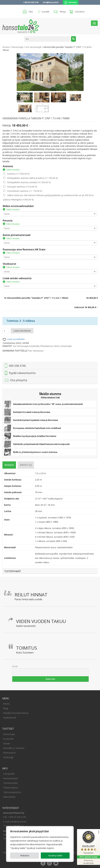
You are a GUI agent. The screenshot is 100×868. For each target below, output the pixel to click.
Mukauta (25, 855)
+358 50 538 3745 (31, 2)
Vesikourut (9, 264)
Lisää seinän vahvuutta (17, 278)
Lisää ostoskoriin (22, 331)
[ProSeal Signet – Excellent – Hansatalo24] (88, 843)
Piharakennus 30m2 (50, 346)
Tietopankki (9, 774)
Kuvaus (9, 465)
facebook (43, 863)
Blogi (6, 708)
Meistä (6, 704)
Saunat (7, 743)
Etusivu (6, 47)
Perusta (7, 221)
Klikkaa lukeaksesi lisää (50, 398)
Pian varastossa (36, 351)
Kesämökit (34, 346)
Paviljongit (8, 757)
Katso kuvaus (13, 170)
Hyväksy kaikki (55, 855)
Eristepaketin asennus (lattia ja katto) (32, 178)
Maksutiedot (9, 797)
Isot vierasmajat (33, 47)
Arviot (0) (26, 465)
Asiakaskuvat (10, 718)
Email (15, 666)
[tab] (9, 465)
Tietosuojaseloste (12, 792)
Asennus (8, 166)
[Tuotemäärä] (5, 331)
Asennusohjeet (11, 778)
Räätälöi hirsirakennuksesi (16, 713)
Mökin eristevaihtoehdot (18, 206)
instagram (49, 863)
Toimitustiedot (10, 783)
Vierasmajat (17, 47)
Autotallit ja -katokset (14, 748)
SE (74, 852)
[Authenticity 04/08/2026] (88, 862)
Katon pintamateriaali (16, 235)
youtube (56, 863)
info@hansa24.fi (51, 2)
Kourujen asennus (22, 187)
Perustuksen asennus (25, 191)
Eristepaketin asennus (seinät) (29, 182)
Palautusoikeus (11, 788)
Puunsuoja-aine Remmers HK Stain (24, 249)
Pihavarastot (9, 753)
